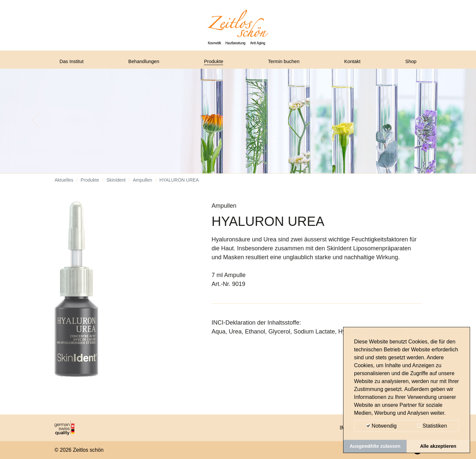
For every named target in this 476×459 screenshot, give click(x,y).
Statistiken (432, 426)
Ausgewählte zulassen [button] (375, 446)
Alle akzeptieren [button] (438, 446)
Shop (410, 64)
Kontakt (354, 64)
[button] (36, 125)
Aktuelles (64, 185)
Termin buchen (286, 64)
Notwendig (381, 426)
